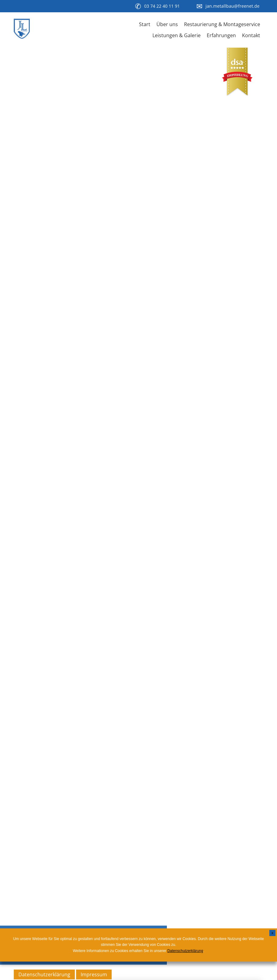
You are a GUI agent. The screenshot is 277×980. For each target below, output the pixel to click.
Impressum (94, 974)
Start (145, 24)
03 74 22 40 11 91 (162, 6)
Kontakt (251, 35)
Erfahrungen (221, 35)
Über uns (167, 24)
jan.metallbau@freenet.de (233, 6)
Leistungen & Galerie (177, 35)
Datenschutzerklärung (44, 974)
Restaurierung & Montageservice (222, 24)
